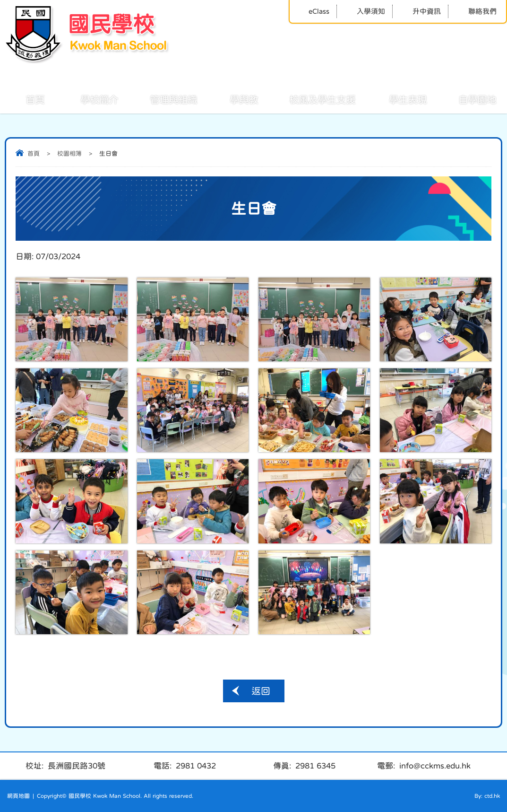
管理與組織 (163, 99)
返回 (261, 691)
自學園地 (467, 99)
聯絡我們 (476, 11)
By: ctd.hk (487, 796)
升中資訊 (420, 11)
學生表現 (397, 99)
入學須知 (365, 11)
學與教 (233, 99)
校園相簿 (69, 153)
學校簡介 (89, 99)
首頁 (25, 99)
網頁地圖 (18, 796)
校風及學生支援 (312, 99)
